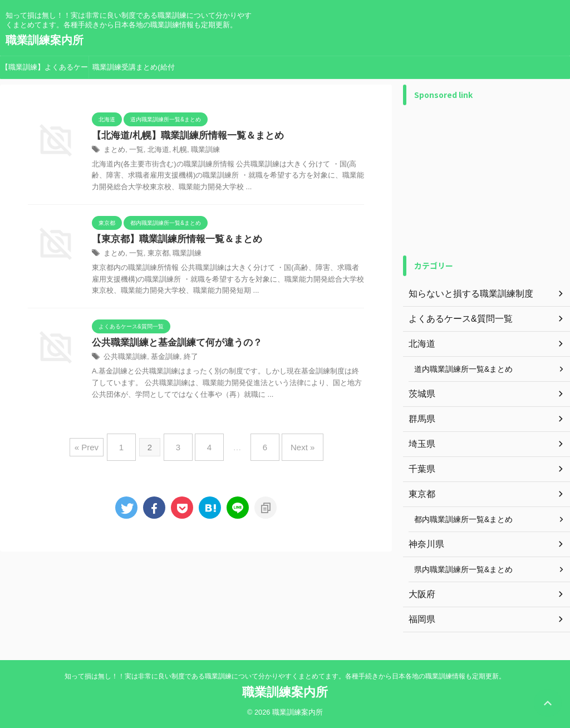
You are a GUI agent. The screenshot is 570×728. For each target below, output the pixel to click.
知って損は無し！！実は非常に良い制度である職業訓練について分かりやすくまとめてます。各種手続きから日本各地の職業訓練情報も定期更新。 (285, 676)
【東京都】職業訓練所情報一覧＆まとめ (172, 241)
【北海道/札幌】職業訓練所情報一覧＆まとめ (182, 136)
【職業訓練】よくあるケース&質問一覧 (45, 71)
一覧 (134, 151)
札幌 (175, 151)
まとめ (114, 151)
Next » (291, 446)
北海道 (155, 151)
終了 (185, 360)
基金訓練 (161, 360)
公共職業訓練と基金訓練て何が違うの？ (172, 345)
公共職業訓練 (124, 360)
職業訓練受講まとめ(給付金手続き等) (133, 71)
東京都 (155, 255)
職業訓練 (199, 151)
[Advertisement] (487, 180)
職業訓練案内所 (45, 40)
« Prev (100, 446)
